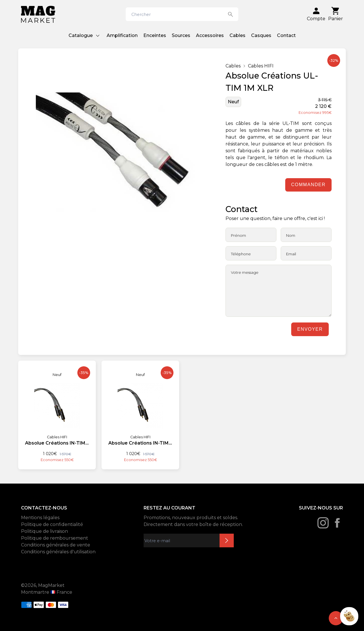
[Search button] (230, 14)
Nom (291, 235)
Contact (286, 35)
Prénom (238, 235)
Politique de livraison (45, 531)
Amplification (122, 35)
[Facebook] (337, 523)
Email (291, 254)
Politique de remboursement (55, 538)
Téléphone (241, 254)
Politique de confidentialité (52, 524)
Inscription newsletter (227, 540)
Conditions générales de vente (56, 545)
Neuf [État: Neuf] (233, 102)
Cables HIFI (261, 66)
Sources (181, 35)
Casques (261, 35)
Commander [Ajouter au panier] (308, 185)
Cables (237, 35)
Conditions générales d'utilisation (58, 552)
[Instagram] (323, 523)
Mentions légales (40, 518)
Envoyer (310, 329)
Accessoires (210, 35)
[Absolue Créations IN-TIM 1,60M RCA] (57, 412)
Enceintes (155, 35)
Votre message (245, 272)
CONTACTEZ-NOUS (44, 508)
